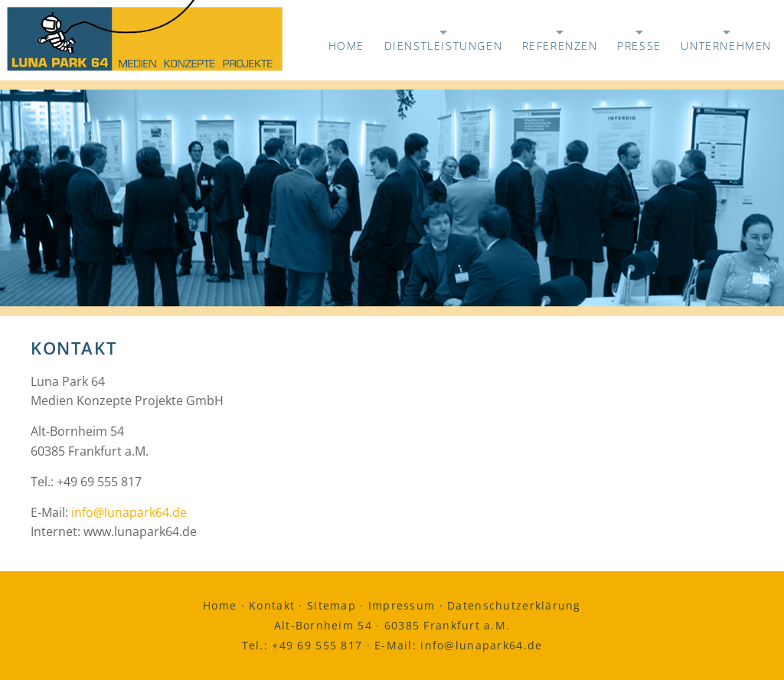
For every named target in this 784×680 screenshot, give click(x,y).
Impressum (402, 605)
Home (346, 46)
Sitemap (332, 605)
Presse (639, 42)
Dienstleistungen (444, 42)
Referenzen (560, 42)
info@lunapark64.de (129, 512)
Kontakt (272, 605)
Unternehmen (726, 42)
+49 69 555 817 (317, 645)
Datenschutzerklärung (514, 605)
